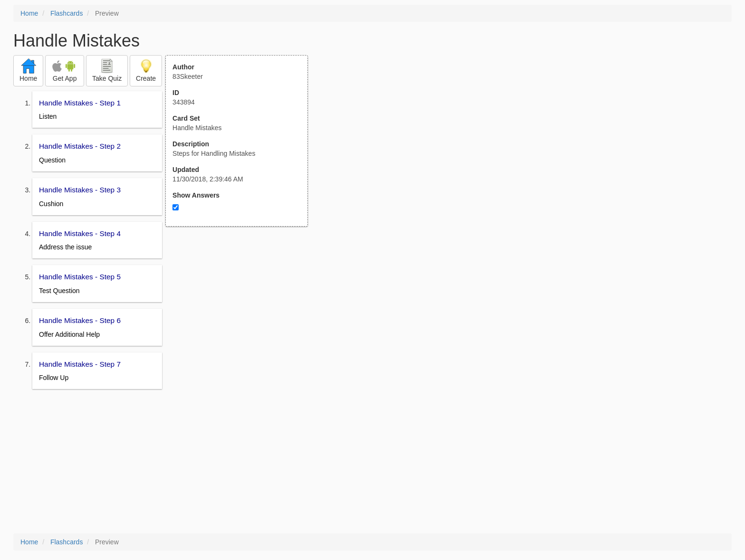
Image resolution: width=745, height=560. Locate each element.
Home (29, 13)
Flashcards (67, 13)
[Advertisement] (242, 320)
